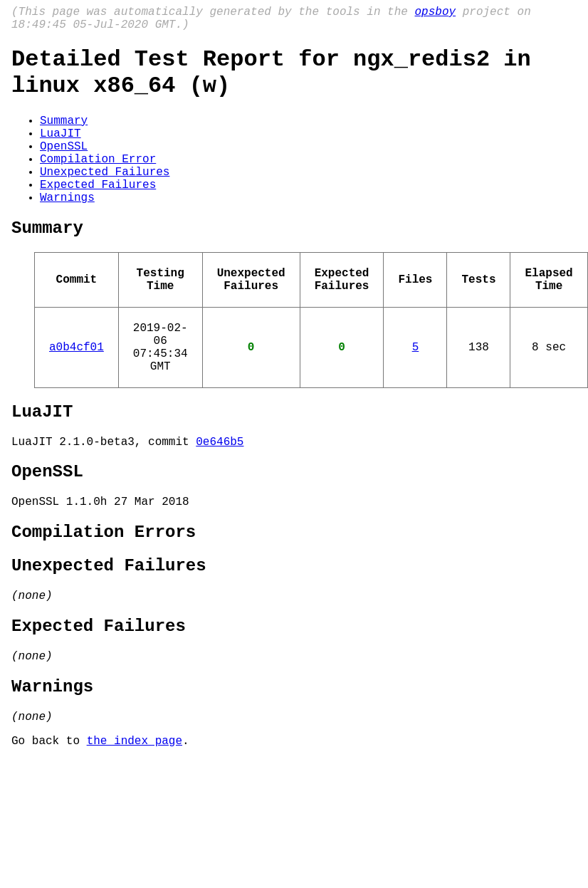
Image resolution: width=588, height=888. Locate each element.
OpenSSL (64, 168)
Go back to (49, 838)
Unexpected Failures (105, 199)
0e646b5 (220, 503)
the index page (135, 838)
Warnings (67, 231)
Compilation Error (98, 184)
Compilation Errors (104, 604)
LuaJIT (61, 152)
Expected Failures (98, 215)
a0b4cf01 (77, 397)
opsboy (435, 14)
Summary (64, 137)
